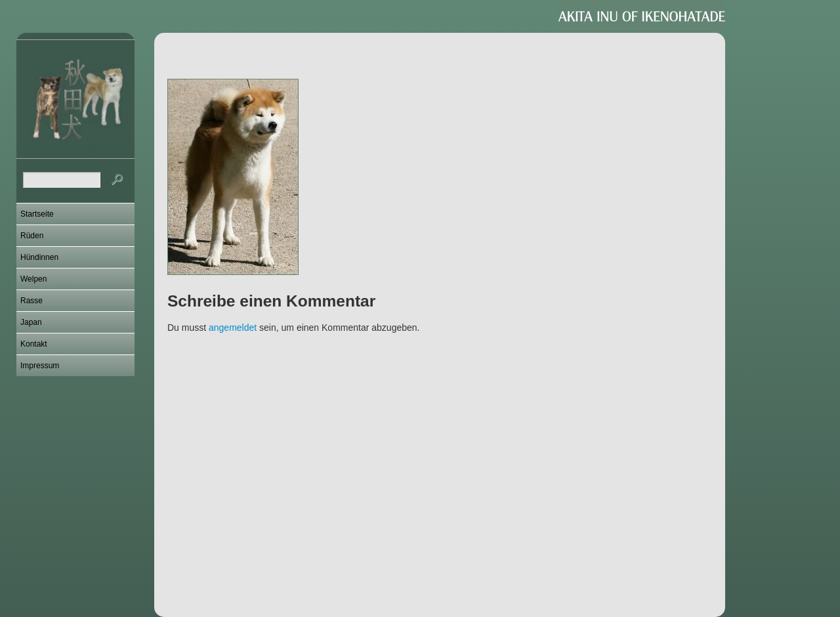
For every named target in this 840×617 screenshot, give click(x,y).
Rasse (31, 301)
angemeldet (233, 328)
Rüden (32, 236)
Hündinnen (39, 257)
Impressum (40, 366)
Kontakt (34, 344)
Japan (31, 322)
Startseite (37, 214)
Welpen (33, 279)
